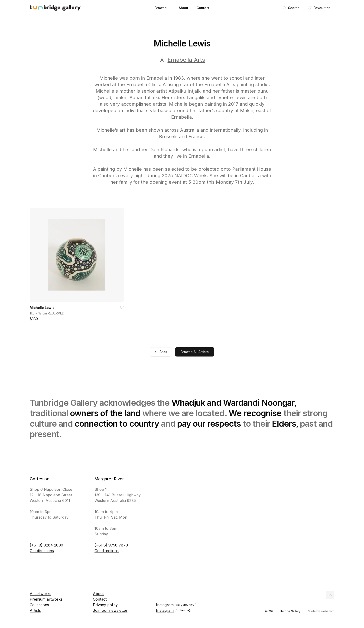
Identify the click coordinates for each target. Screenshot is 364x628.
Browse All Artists (195, 352)
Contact (203, 8)
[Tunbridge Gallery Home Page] (55, 8)
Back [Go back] (161, 352)
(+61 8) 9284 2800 (46, 545)
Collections (39, 605)
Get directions (42, 551)
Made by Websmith (321, 611)
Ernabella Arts (186, 60)
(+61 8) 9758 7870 (111, 545)
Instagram (176, 605)
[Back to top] (330, 595)
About (184, 8)
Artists (35, 610)
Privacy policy (105, 605)
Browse (162, 8)
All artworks (41, 594)
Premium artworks (46, 599)
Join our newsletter (110, 610)
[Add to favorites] (122, 307)
